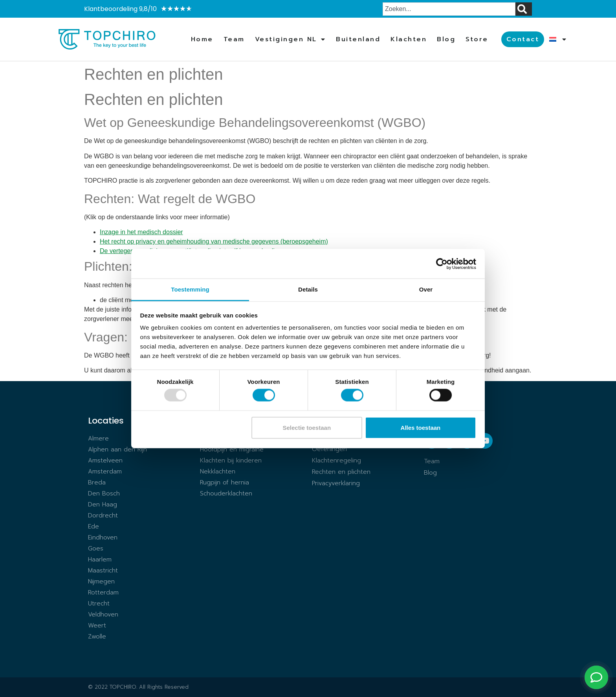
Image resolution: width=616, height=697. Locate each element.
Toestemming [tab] (190, 289)
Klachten (409, 39)
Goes (96, 548)
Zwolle (97, 636)
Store (477, 39)
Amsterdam (105, 471)
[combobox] (449, 9)
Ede (93, 526)
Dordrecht (103, 515)
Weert (97, 625)
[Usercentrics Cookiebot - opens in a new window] (442, 264)
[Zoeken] (524, 9)
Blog (446, 39)
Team (234, 39)
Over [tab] (426, 289)
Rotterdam (103, 592)
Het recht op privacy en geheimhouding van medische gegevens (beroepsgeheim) (214, 241)
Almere (98, 438)
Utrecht (99, 603)
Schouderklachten (226, 493)
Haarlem (100, 559)
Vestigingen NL (291, 39)
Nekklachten (218, 471)
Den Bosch (104, 493)
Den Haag (103, 504)
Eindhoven (103, 537)
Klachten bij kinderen (231, 460)
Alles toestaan (421, 427)
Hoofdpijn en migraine (232, 449)
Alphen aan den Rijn (117, 449)
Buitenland (358, 39)
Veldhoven (103, 614)
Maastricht (103, 570)
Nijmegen (101, 581)
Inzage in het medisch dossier (141, 232)
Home (202, 39)
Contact (523, 39)
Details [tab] (308, 289)
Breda (97, 482)
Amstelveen (105, 460)
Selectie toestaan (307, 427)
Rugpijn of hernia (225, 482)
